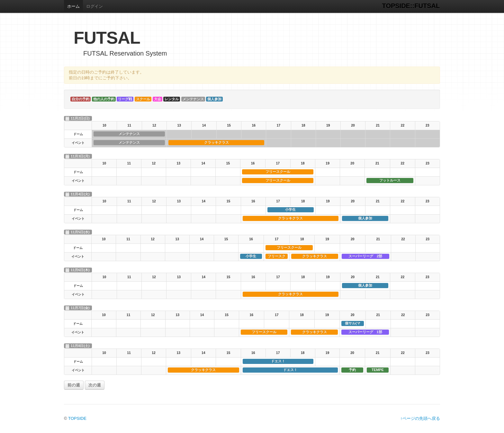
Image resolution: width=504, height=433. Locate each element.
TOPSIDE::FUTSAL (411, 6)
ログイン (94, 6)
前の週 (74, 385)
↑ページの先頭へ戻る (420, 418)
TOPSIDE (77, 418)
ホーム (73, 6)
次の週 (95, 385)
